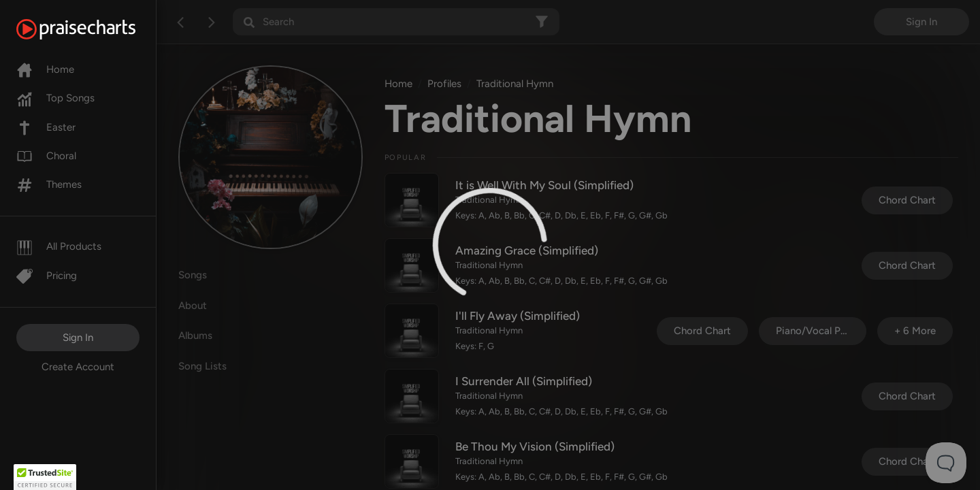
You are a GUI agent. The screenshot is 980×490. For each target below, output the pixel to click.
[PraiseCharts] (93, 29)
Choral (46, 156)
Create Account (78, 367)
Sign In (78, 338)
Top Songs (55, 98)
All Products (59, 246)
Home (45, 69)
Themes (49, 184)
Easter (46, 127)
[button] (45, 477)
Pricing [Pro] (47, 276)
